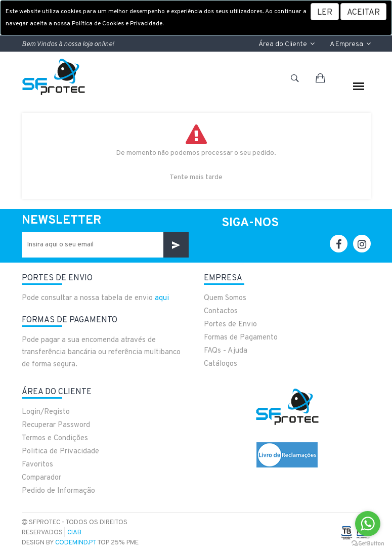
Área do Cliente (287, 44)
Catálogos (221, 364)
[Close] (363, 12)
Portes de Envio (230, 325)
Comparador (41, 478)
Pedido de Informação (58, 491)
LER (325, 13)
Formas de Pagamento (241, 338)
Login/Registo (46, 412)
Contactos (221, 311)
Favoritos (37, 465)
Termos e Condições (55, 438)
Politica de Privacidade (60, 452)
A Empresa (350, 44)
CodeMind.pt (76, 543)
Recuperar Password (56, 425)
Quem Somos (225, 298)
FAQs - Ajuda (226, 351)
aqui (162, 298)
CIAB (74, 533)
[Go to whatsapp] (368, 524)
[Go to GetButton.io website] (368, 543)
